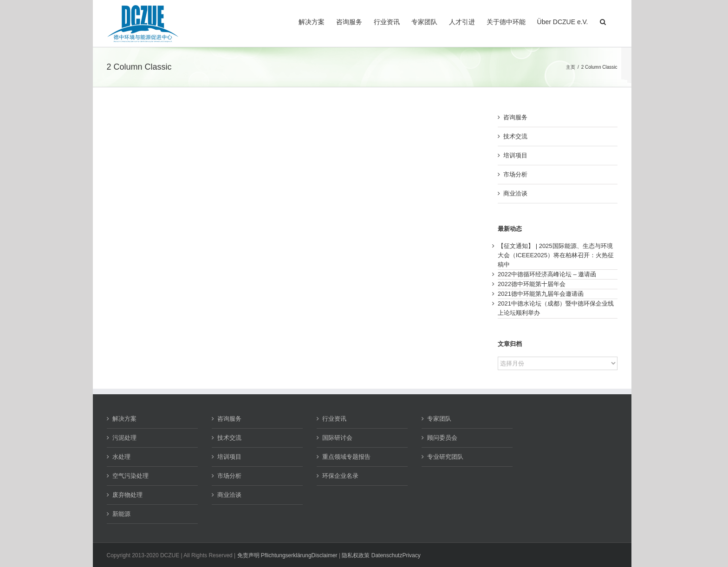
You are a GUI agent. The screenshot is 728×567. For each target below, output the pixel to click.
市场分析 (515, 174)
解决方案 (124, 419)
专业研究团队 (445, 457)
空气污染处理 (130, 476)
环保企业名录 (340, 476)
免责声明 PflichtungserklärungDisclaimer (287, 555)
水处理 (121, 457)
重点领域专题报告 (346, 457)
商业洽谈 (515, 193)
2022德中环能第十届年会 (532, 284)
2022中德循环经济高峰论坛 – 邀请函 (547, 274)
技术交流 (515, 136)
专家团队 (439, 419)
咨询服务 (515, 117)
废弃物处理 (127, 495)
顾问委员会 (442, 438)
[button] (603, 21)
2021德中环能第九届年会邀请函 (541, 294)
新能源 (121, 514)
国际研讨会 (337, 438)
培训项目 (515, 155)
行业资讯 (334, 419)
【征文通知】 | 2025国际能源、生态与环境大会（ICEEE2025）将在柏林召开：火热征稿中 (556, 255)
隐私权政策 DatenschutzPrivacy (381, 555)
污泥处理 (124, 438)
